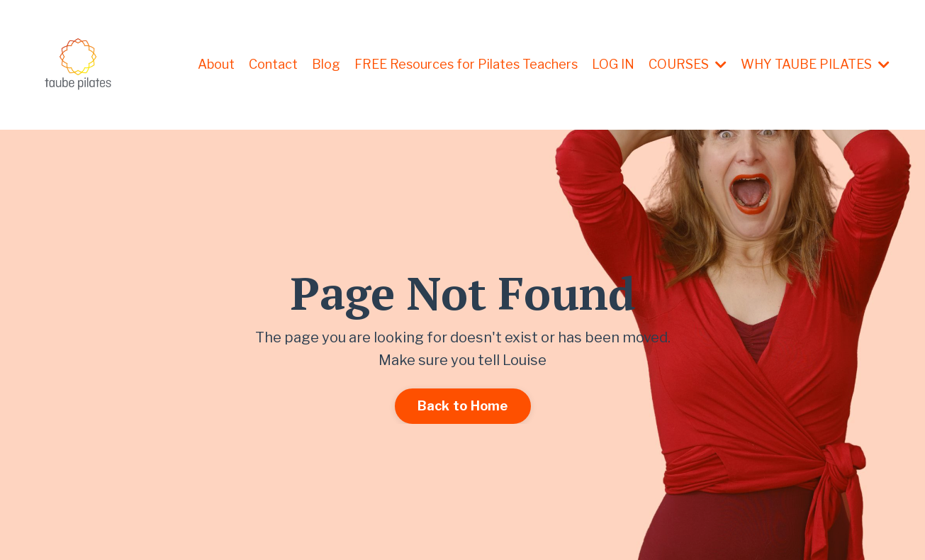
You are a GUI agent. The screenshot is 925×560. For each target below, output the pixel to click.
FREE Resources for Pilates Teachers (466, 64)
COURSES (688, 64)
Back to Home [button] (463, 406)
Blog (326, 64)
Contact (273, 64)
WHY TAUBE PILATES (815, 64)
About (216, 64)
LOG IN (613, 64)
